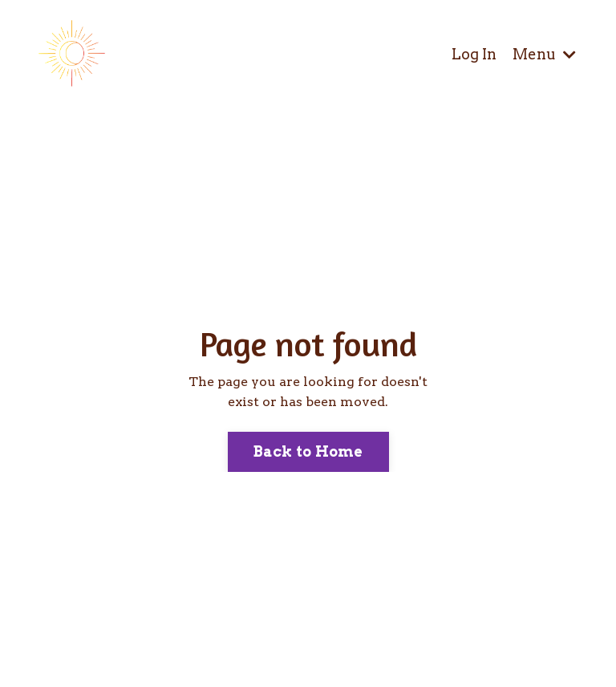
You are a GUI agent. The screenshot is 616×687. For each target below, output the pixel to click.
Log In (474, 54)
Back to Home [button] (308, 451)
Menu (544, 54)
